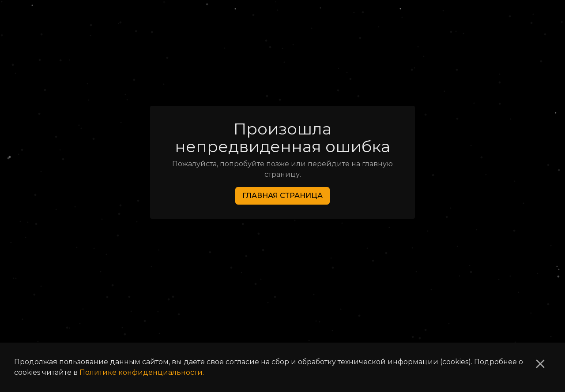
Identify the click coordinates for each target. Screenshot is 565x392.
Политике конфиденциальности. (142, 372)
